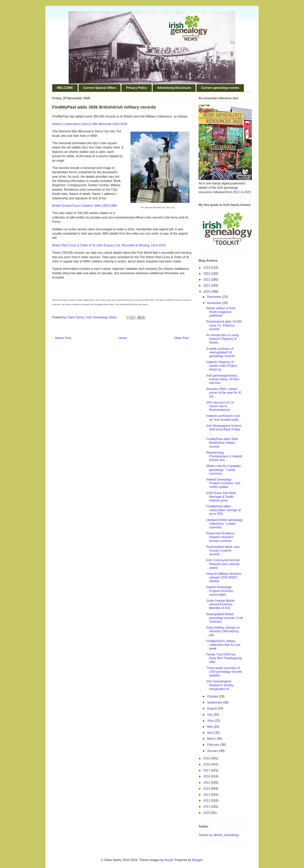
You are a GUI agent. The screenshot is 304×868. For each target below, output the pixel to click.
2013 (207, 795)
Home (123, 338)
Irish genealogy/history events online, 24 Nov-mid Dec (223, 379)
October (213, 696)
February (214, 745)
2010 (207, 813)
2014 (207, 789)
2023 (207, 274)
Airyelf (169, 860)
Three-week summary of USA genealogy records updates (224, 672)
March (212, 739)
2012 (207, 801)
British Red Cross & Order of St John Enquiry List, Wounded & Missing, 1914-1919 (109, 245)
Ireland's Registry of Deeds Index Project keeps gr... (222, 366)
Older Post (181, 338)
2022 (207, 280)
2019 (207, 758)
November (215, 303)
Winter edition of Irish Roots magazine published (221, 312)
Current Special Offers (100, 88)
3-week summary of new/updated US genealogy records (221, 352)
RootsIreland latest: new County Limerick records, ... (223, 551)
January (213, 751)
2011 (207, 807)
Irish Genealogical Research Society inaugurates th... (220, 685)
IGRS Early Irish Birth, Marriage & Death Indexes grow (221, 497)
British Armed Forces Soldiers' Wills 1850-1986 (84, 206)
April (211, 733)
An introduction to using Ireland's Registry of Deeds (222, 339)
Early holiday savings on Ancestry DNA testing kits (223, 631)
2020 (207, 292)
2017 (207, 770)
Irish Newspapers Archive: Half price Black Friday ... (224, 429)
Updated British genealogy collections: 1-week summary (225, 524)
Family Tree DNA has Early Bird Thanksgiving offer (224, 658)
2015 (207, 783)
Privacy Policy (137, 88)
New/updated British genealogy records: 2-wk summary (225, 618)
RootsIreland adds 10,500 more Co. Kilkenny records (224, 325)
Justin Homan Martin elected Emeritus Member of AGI (221, 604)
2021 (207, 286)
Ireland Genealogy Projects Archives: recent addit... (220, 591)
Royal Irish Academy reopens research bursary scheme (220, 537)
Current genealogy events (220, 88)
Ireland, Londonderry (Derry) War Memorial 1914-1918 (90, 124)
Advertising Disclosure (174, 88)
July (210, 715)
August (212, 708)
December (215, 297)
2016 (207, 776)
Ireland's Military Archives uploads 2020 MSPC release (224, 577)
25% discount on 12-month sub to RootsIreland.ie (220, 406)
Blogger (197, 860)
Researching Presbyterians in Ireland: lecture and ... (225, 456)
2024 (207, 268)
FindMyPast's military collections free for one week (223, 645)
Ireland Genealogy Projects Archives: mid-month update (224, 483)
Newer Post (63, 338)
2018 (207, 764)
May (210, 727)
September (215, 702)
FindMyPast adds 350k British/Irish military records (222, 443)
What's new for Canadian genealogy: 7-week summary (224, 470)
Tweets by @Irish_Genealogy (219, 835)
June (211, 721)
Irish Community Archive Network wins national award (223, 564)
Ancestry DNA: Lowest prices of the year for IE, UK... (224, 393)
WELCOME (65, 88)
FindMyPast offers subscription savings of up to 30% (223, 510)
